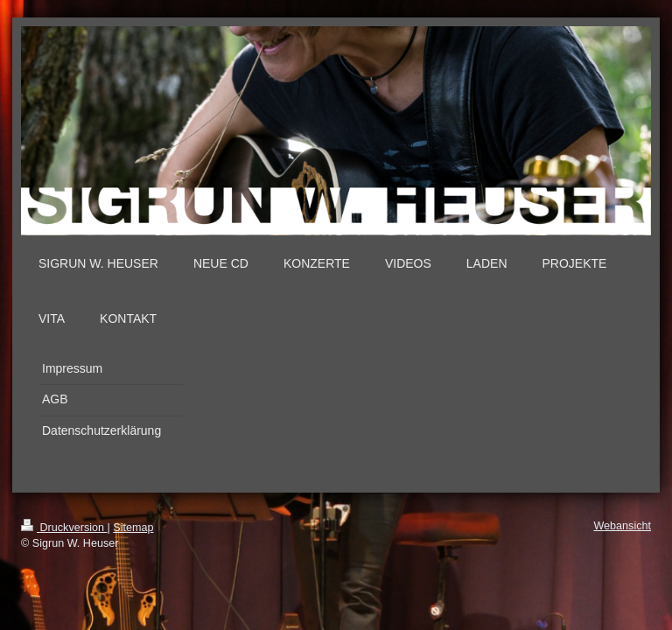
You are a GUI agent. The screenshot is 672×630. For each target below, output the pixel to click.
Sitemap (133, 528)
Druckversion (64, 528)
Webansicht (622, 526)
